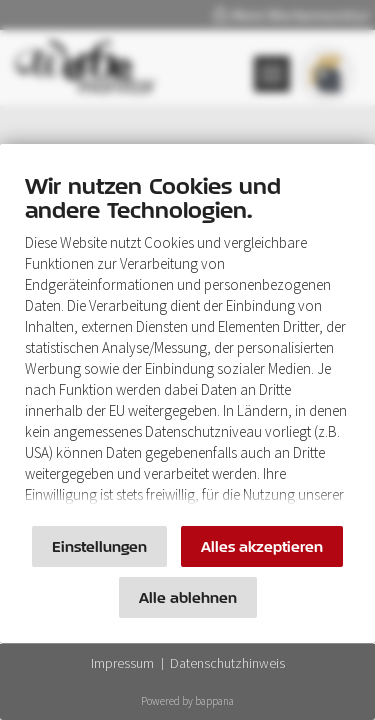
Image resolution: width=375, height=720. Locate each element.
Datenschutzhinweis (227, 663)
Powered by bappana (187, 701)
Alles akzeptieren (262, 546)
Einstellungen (99, 546)
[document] (187, 345)
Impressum (122, 663)
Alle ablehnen (188, 597)
